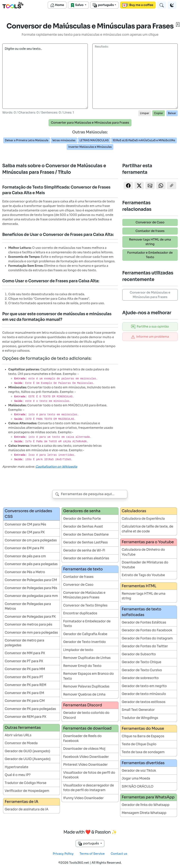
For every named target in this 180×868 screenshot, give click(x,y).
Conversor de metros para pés (28, 625)
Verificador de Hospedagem (27, 791)
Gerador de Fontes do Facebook (147, 630)
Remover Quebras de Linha (84, 694)
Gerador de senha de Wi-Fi (84, 550)
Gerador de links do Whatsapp (146, 805)
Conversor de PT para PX (24, 661)
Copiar (158, 113)
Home (57, 5)
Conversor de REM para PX (25, 717)
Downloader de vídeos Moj (84, 749)
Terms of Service (92, 854)
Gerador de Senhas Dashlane (86, 535)
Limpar (145, 113)
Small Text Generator (138, 710)
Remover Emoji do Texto (82, 666)
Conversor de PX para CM (25, 701)
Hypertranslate (16, 767)
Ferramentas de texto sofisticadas (142, 612)
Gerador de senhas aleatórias (86, 558)
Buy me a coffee (138, 5)
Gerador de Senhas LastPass (85, 542)
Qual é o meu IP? (18, 775)
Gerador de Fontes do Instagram (147, 638)
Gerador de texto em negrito (144, 686)
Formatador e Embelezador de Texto (150, 255)
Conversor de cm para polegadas (31, 540)
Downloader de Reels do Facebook (82, 738)
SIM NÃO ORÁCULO (138, 787)
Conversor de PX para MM (25, 669)
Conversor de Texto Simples (85, 605)
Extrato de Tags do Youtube (143, 575)
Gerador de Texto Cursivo (142, 670)
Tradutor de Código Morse (26, 783)
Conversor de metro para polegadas (24, 643)
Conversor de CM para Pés (25, 524)
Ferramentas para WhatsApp (148, 797)
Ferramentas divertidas (143, 763)
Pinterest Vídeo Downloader (85, 765)
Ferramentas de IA (21, 802)
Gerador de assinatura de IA (27, 809)
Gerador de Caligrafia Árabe (85, 634)
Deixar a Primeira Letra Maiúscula (27, 140)
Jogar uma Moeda (136, 778)
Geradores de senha (82, 511)
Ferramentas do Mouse (143, 729)
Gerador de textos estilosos (144, 702)
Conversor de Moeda (21, 743)
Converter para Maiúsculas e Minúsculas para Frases (90, 123)
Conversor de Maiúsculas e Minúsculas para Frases (150, 295)
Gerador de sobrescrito (140, 678)
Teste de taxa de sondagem (143, 752)
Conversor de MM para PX (25, 653)
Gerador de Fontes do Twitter (145, 646)
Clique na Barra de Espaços (143, 736)
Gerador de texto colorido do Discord (86, 715)
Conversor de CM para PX (25, 532)
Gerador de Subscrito (139, 654)
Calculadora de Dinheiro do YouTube (143, 552)
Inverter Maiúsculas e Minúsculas (90, 147)
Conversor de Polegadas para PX (30, 617)
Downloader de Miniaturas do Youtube (145, 565)
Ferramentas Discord (83, 705)
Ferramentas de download (87, 728)
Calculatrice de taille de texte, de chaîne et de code (148, 529)
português (103, 5)
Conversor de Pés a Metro (25, 572)
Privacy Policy (63, 854)
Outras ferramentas (23, 728)
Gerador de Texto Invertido (84, 642)
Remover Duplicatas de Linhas (87, 658)
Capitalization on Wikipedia (56, 467)
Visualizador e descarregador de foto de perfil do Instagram (89, 788)
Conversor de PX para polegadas (30, 709)
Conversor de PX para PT (24, 677)
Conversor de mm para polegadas (31, 633)
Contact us (119, 854)
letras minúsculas (64, 140)
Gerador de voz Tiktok (139, 771)
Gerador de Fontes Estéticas (144, 622)
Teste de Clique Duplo (139, 744)
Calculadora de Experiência (143, 519)
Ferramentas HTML (139, 586)
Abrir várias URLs (18, 735)
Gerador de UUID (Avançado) (28, 759)
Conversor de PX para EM (24, 693)
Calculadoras (134, 511)
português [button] (89, 843)
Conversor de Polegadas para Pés (31, 588)
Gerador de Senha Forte (82, 519)
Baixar (172, 113)
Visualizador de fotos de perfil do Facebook (89, 775)
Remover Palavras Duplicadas (86, 686)
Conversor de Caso (150, 222)
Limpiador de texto (78, 650)
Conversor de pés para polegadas (31, 564)
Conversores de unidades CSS (28, 514)
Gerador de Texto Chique (142, 662)
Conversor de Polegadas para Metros (28, 606)
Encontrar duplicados (80, 613)
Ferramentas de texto (83, 569)
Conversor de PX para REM (25, 685)
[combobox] (90, 494)
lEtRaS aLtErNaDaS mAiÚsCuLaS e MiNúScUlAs (144, 140)
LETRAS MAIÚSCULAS (94, 140)
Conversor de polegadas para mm (31, 596)
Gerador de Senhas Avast (83, 527)
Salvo (77, 5)
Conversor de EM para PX (24, 548)
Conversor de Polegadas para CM (31, 580)
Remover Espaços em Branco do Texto (88, 676)
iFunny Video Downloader (83, 798)
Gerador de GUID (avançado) (27, 751)
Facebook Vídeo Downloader (86, 757)
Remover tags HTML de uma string (150, 242)
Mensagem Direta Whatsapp (144, 813)
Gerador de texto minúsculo (144, 694)
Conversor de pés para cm (25, 556)
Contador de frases (150, 231)
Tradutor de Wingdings (140, 718)
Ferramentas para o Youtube (148, 542)
